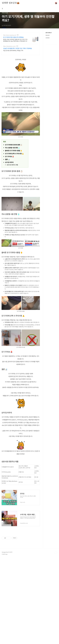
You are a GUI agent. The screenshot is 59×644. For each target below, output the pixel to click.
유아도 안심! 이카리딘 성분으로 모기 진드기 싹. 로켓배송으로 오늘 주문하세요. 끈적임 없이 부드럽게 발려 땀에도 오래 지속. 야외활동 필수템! (16, 40)
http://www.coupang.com (10, 35)
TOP (56, 596)
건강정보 (48, 38)
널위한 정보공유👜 (11, 3)
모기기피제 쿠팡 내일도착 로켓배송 (13, 37)
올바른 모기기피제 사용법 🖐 (14, 151)
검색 (52, 3)
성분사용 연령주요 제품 (12, 165)
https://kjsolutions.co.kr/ (9, 46)
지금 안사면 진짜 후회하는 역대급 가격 (13, 50)
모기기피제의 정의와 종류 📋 (14, 145)
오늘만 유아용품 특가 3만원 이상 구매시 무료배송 (18, 48)
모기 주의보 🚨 (9, 157)
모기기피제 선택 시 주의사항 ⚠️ (14, 154)
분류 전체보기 (49, 33)
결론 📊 (7, 159)
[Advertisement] (21, 543)
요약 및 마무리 (9, 162)
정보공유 (48, 35)
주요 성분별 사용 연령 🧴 (12, 148)
